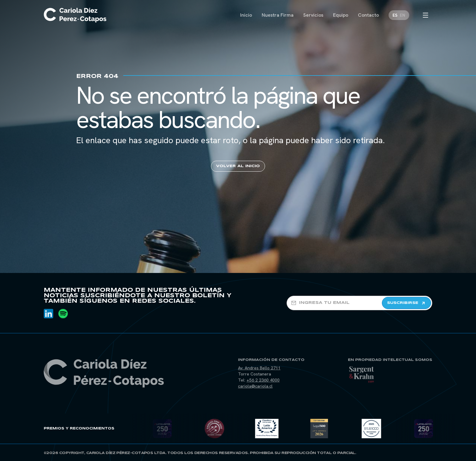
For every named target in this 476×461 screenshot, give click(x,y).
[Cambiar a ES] (395, 15)
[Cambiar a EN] (403, 15)
